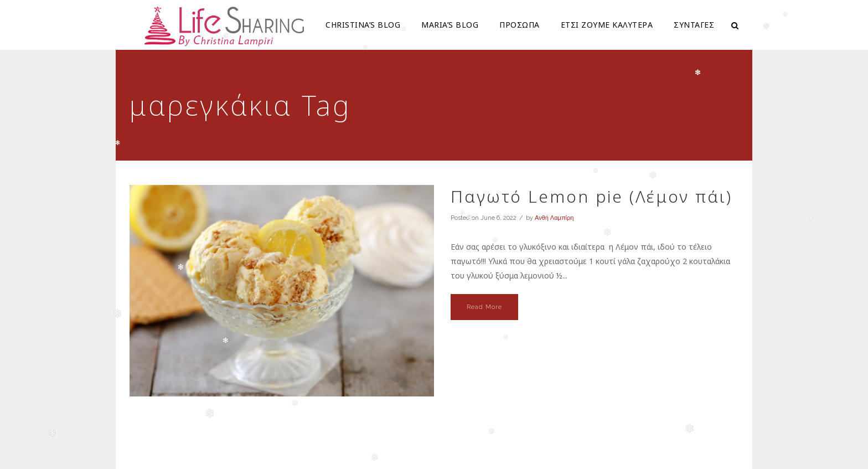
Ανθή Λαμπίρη (554, 218)
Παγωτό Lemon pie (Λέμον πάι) (591, 196)
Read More (484, 307)
